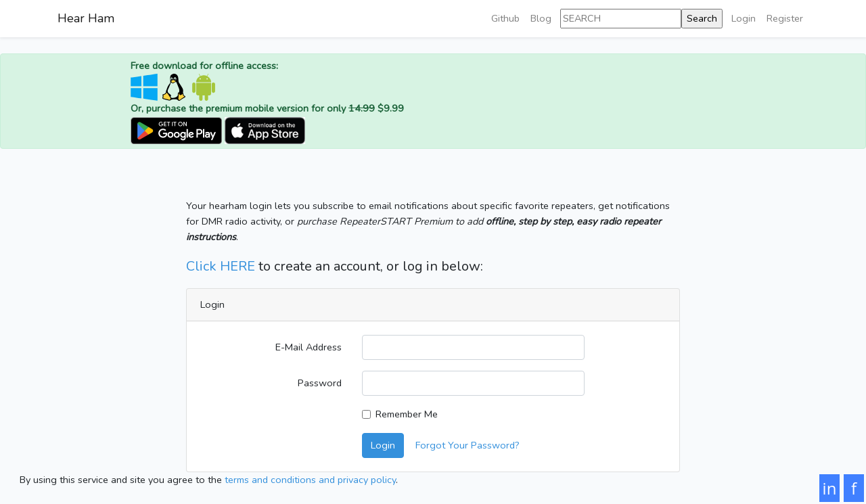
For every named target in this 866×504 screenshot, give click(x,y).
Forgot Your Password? (468, 445)
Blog (541, 18)
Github (505, 18)
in (830, 488)
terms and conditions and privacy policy (310, 480)
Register (785, 18)
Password (320, 383)
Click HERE (221, 266)
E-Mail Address (309, 347)
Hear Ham (86, 18)
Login (744, 18)
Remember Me (407, 414)
